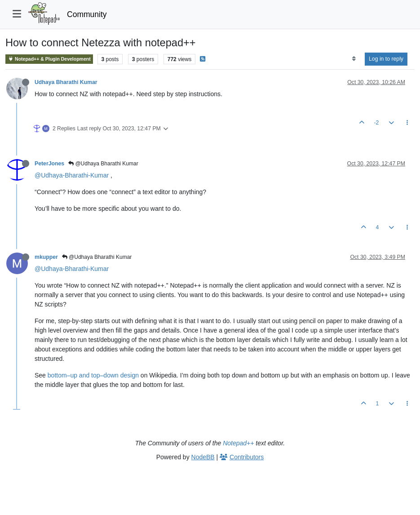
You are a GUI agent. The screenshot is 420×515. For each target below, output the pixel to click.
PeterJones (49, 164)
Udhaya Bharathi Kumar (66, 82)
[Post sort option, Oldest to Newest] (354, 59)
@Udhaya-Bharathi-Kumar (72, 175)
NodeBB (203, 457)
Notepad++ (238, 443)
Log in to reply (386, 59)
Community (87, 14)
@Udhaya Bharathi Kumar (103, 164)
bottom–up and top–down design (93, 375)
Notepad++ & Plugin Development (49, 59)
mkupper (46, 257)
